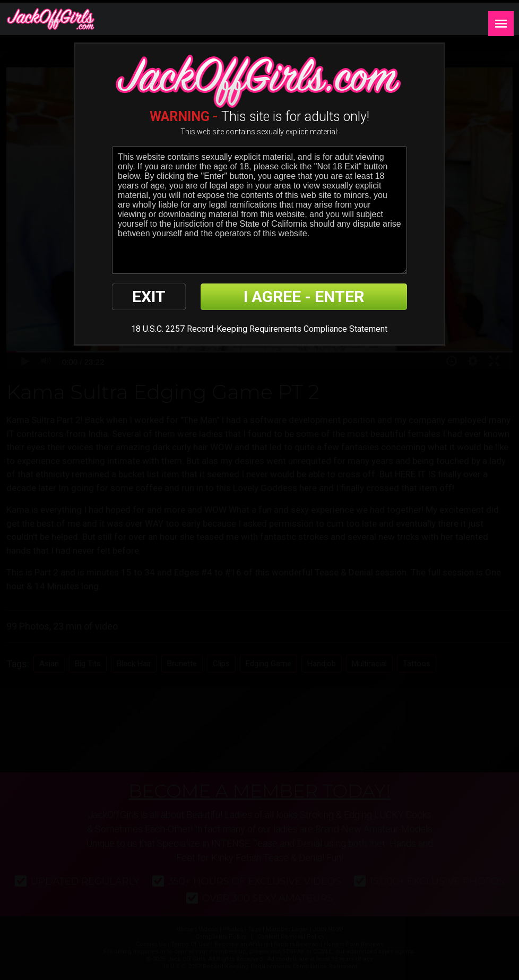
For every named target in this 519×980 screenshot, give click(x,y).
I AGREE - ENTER (304, 296)
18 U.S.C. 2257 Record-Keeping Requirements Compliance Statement (259, 329)
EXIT (149, 296)
